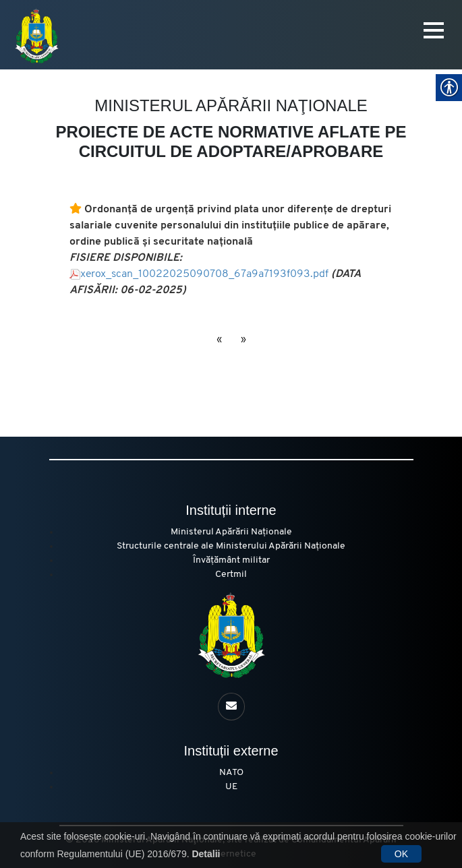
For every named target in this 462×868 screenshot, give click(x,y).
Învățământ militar (231, 560)
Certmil (231, 575)
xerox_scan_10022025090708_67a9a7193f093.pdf (206, 274)
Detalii (206, 854)
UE (231, 787)
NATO (231, 773)
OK (401, 854)
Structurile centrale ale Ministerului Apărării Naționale (231, 546)
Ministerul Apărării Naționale (231, 532)
